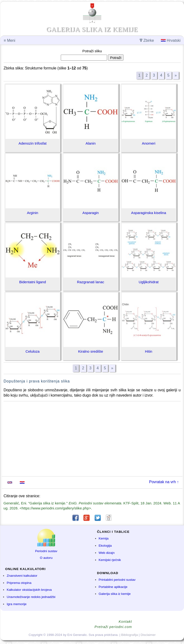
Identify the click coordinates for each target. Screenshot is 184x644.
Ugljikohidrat (149, 282)
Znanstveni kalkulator (22, 576)
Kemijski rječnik (110, 560)
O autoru (46, 558)
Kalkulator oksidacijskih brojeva (29, 590)
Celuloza (33, 351)
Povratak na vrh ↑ (164, 482)
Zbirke (147, 40)
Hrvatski (171, 40)
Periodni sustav (46, 551)
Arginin (33, 213)
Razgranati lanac (91, 282)
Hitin (148, 351)
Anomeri (149, 143)
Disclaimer (148, 635)
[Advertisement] (92, 439)
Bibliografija (129, 635)
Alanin (91, 143)
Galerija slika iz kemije (115, 594)
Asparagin (91, 213)
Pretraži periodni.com (113, 627)
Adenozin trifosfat (33, 143)
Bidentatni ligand (32, 282)
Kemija (104, 538)
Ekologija (105, 546)
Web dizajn (107, 553)
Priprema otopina (19, 583)
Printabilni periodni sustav (117, 580)
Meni (10, 40)
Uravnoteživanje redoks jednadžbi (31, 597)
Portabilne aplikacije (113, 587)
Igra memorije (17, 604)
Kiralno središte (91, 351)
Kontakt (125, 622)
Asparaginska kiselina (149, 213)
